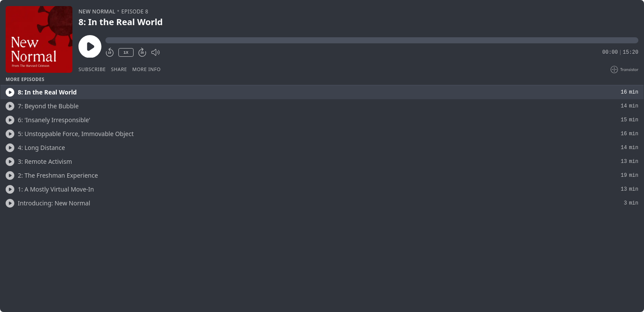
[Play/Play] (10, 92)
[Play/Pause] (39, 39)
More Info (147, 69)
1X (126, 53)
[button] (372, 40)
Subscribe (92, 69)
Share (119, 69)
